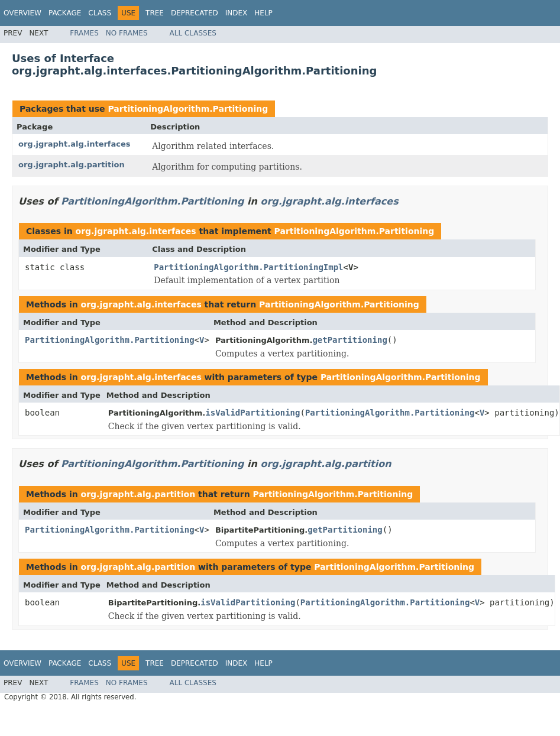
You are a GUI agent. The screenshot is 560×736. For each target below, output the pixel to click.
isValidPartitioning (253, 413)
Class (100, 13)
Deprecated (195, 13)
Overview (22, 13)
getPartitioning (349, 340)
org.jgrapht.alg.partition (72, 165)
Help (263, 13)
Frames (84, 33)
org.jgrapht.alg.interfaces (75, 144)
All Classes (193, 33)
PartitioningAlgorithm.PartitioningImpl (248, 267)
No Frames (127, 33)
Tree (155, 13)
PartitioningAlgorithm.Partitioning (188, 109)
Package (65, 13)
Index (237, 13)
